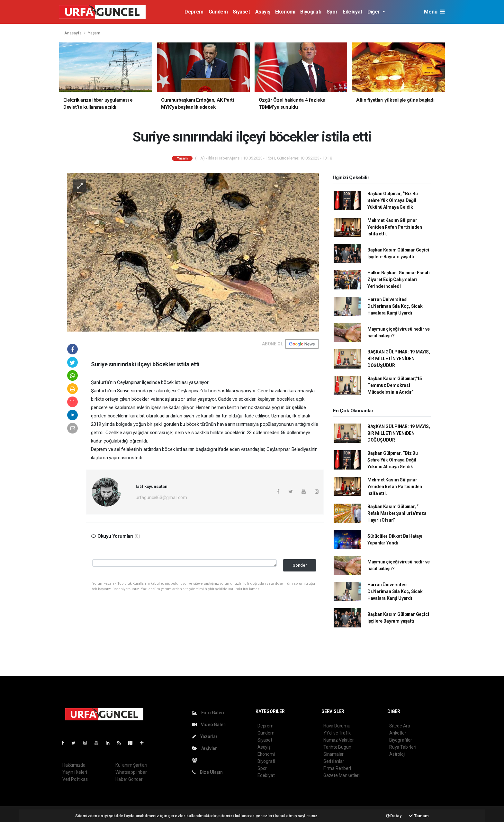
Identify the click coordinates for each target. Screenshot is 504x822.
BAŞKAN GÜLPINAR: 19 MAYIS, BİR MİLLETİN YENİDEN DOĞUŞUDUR (399, 359)
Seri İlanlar (334, 761)
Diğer (374, 12)
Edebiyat (352, 12)
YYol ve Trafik (337, 733)
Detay (394, 816)
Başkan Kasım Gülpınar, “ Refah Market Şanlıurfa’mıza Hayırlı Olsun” (397, 513)
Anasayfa (73, 33)
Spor (332, 12)
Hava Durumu (337, 726)
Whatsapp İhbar (131, 772)
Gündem (218, 12)
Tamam (419, 816)
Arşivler (205, 748)
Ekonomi (285, 12)
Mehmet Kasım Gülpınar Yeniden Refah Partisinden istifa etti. (395, 227)
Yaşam (94, 33)
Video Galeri (209, 725)
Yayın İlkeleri (75, 772)
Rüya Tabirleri (403, 747)
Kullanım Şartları (131, 765)
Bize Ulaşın (207, 772)
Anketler (398, 733)
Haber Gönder (129, 779)
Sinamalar (333, 754)
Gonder (300, 565)
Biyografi (311, 12)
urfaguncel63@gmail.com (161, 498)
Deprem (194, 12)
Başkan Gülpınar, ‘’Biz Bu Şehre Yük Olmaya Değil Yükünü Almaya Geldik (393, 200)
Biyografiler (401, 740)
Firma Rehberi (337, 768)
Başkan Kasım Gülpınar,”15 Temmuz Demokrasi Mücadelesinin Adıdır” (395, 385)
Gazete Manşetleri (342, 775)
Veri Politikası (75, 779)
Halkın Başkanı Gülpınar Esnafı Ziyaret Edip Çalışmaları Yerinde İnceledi (399, 279)
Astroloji (397, 754)
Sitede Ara (400, 726)
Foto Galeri (208, 713)
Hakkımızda (74, 765)
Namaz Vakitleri (339, 740)
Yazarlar (205, 736)
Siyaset (241, 12)
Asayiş (263, 12)
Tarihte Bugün (337, 747)
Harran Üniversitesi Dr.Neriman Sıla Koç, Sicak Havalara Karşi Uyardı (395, 306)
